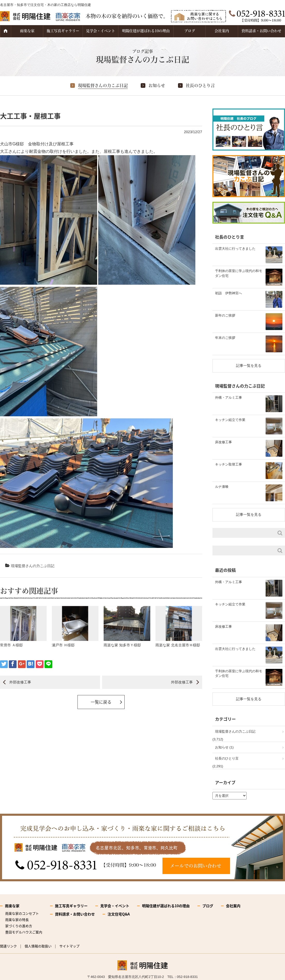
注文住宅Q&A (119, 914)
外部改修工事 (20, 682)
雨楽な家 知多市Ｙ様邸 (122, 645)
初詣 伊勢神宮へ (229, 293)
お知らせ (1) (224, 747)
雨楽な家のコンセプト (22, 913)
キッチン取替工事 (229, 464)
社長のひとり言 (200, 85)
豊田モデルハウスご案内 (24, 932)
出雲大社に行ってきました (235, 249)
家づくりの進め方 (19, 926)
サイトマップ (69, 946)
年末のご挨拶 (225, 338)
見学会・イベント (101, 31)
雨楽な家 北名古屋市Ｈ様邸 (178, 645)
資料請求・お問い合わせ (261, 31)
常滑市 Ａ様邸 (11, 645)
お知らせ (157, 85)
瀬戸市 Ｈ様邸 (63, 645)
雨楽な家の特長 (17, 920)
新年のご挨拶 (225, 315)
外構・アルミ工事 (229, 398)
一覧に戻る (101, 702)
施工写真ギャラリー (63, 31)
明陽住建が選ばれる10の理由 (146, 31)
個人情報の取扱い (38, 946)
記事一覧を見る (249, 366)
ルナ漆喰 (222, 487)
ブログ (190, 31)
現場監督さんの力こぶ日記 (103, 85)
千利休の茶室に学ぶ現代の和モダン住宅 (239, 273)
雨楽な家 (27, 31)
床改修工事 (223, 442)
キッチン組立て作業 (230, 420)
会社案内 (222, 31)
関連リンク (8, 946)
